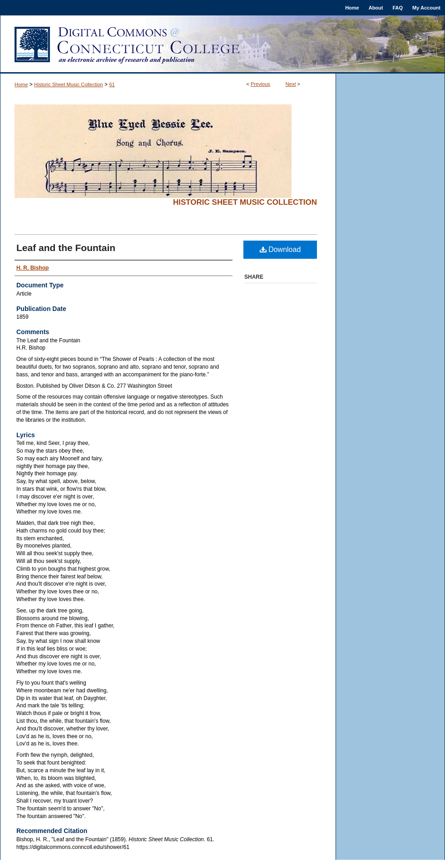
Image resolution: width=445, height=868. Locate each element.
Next (291, 84)
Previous (260, 84)
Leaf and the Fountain (66, 248)
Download (280, 249)
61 (112, 84)
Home (21, 84)
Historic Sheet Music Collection (69, 84)
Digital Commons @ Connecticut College (222, 44)
